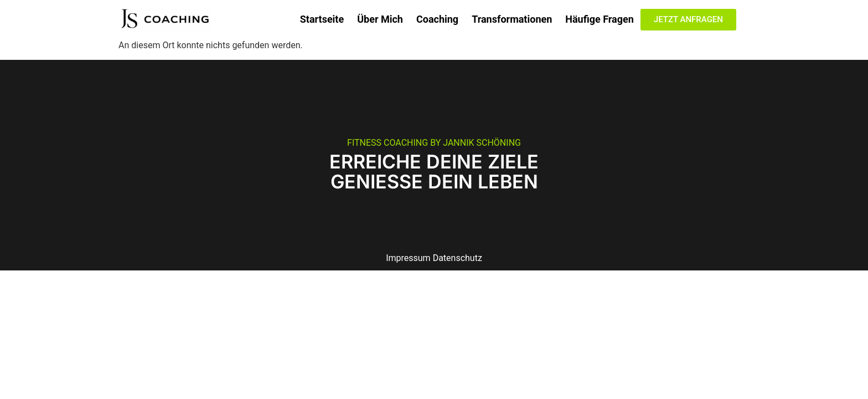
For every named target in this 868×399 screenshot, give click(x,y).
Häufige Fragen (600, 19)
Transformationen (512, 19)
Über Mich (380, 19)
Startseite (322, 19)
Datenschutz (458, 258)
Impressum (408, 258)
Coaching (437, 19)
